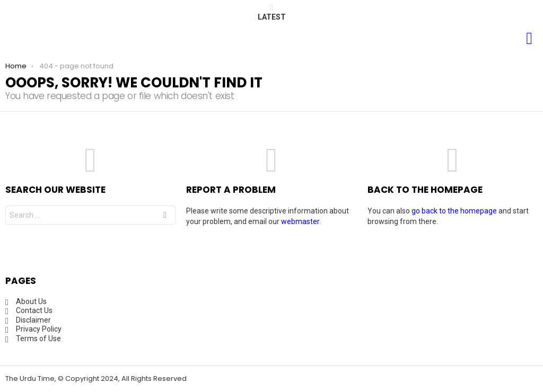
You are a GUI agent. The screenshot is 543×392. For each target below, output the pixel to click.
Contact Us (34, 310)
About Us (31, 301)
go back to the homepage (454, 211)
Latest (272, 12)
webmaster (300, 221)
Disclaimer (33, 320)
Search (165, 216)
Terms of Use (38, 338)
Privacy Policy (39, 329)
